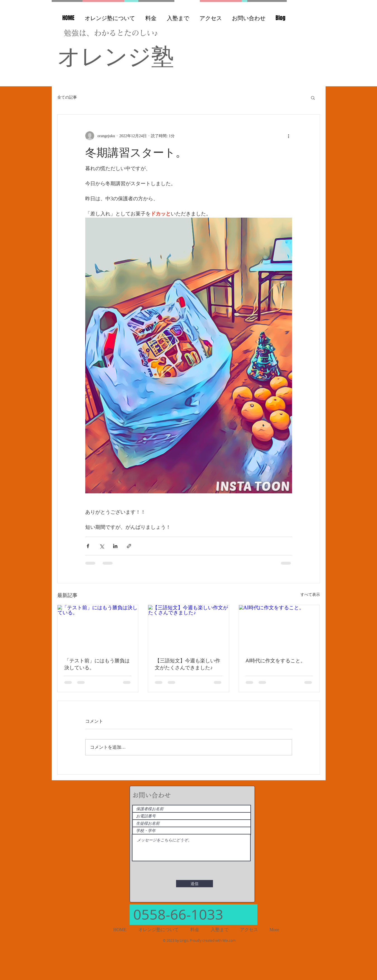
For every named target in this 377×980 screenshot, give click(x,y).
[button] (313, 97)
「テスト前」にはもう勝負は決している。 (97, 664)
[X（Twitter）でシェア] (102, 546)
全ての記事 (67, 97)
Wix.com (229, 940)
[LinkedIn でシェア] (115, 546)
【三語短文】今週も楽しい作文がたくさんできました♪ (188, 664)
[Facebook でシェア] (88, 546)
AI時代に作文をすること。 (276, 660)
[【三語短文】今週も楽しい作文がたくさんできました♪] (188, 628)
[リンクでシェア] (129, 546)
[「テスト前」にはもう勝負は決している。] (98, 628)
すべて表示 (310, 595)
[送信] (195, 884)
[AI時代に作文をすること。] (279, 628)
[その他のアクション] (289, 136)
